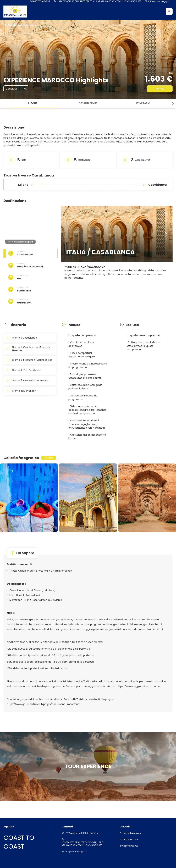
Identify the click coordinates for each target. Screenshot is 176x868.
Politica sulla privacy (130, 833)
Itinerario (143, 103)
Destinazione (88, 103)
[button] (169, 12)
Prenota (160, 89)
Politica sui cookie (129, 839)
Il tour (33, 103)
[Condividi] (16, 89)
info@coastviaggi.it (159, 1)
